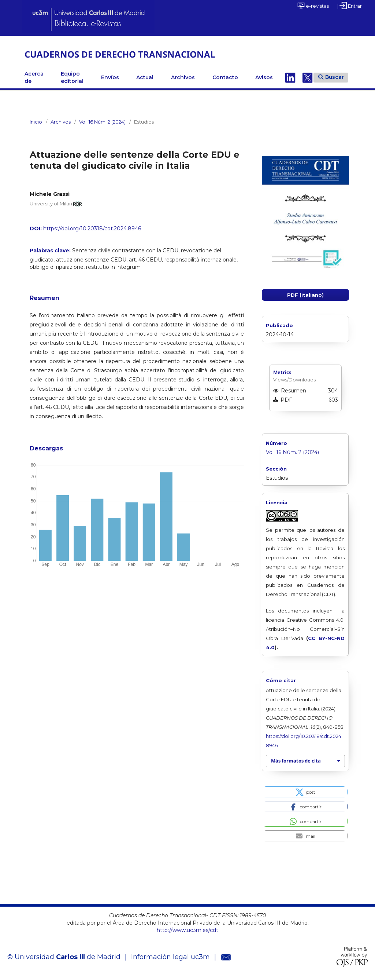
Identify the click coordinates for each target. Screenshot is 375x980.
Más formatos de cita (296, 761)
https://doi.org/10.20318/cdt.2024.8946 (92, 228)
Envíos (110, 77)
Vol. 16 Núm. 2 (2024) (102, 122)
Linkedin (290, 77)
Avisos (264, 77)
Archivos (183, 77)
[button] (305, 792)
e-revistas (313, 6)
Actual (145, 77)
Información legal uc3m (170, 957)
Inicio (36, 122)
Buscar (331, 77)
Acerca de (34, 77)
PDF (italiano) (305, 295)
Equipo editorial (72, 77)
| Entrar (350, 6)
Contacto (225, 77)
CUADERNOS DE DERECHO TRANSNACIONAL (120, 54)
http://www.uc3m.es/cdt (187, 930)
